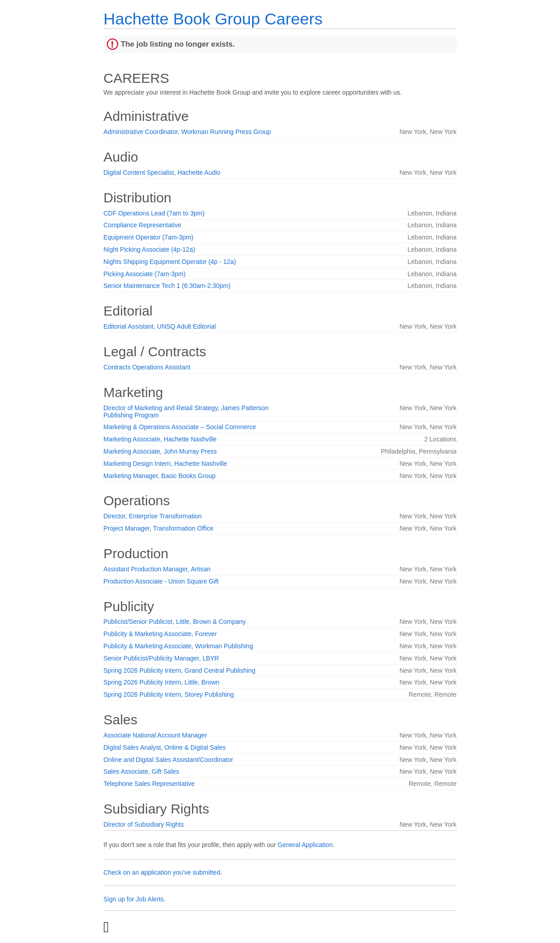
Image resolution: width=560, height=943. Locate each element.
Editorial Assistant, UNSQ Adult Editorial (160, 326)
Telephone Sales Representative (149, 784)
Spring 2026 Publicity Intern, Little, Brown (162, 682)
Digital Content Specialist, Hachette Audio (162, 172)
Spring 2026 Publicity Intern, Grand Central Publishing (179, 670)
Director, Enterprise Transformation (153, 516)
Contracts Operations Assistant (147, 367)
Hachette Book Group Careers (213, 19)
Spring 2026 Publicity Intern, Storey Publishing (169, 694)
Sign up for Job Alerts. (135, 899)
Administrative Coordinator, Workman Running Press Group (187, 132)
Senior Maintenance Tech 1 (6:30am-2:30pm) (167, 286)
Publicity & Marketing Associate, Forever (160, 634)
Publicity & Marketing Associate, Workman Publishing (178, 646)
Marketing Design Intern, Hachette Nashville (165, 464)
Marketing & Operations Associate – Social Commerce (180, 427)
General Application (305, 845)
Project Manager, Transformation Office (159, 528)
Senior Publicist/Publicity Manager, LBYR (161, 658)
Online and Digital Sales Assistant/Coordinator (168, 760)
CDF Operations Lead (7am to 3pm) (154, 213)
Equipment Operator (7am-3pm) (148, 237)
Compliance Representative (143, 225)
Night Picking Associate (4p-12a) (149, 249)
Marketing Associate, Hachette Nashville (160, 439)
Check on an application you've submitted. (163, 872)
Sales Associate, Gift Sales (141, 771)
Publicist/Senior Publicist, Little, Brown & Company (175, 622)
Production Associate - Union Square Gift (161, 581)
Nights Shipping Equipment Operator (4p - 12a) (170, 262)
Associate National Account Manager (156, 735)
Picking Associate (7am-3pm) (145, 274)
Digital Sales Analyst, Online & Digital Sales (165, 747)
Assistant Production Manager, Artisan (157, 569)
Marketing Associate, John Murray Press (160, 451)
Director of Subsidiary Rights (144, 824)
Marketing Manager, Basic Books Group (160, 476)
